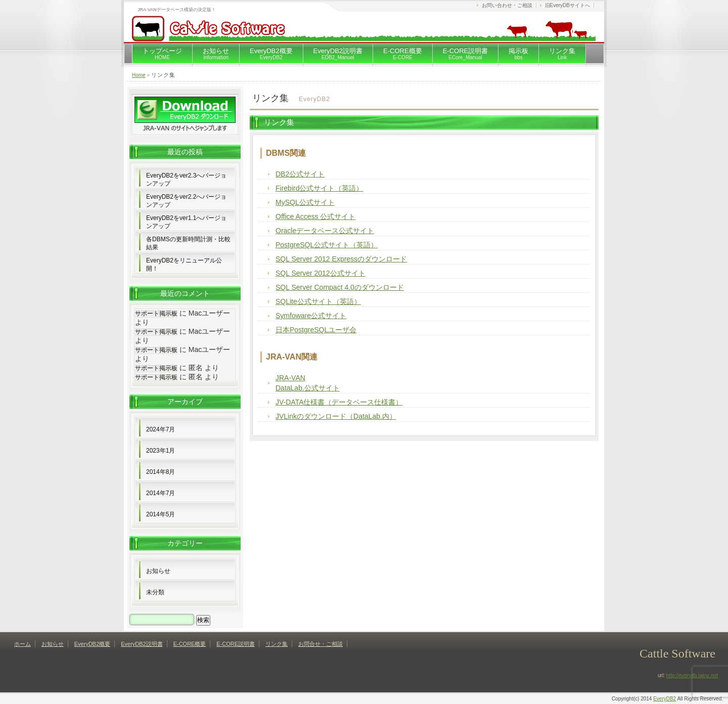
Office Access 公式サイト (315, 216)
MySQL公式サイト (305, 202)
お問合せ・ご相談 (321, 644)
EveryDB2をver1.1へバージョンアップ (186, 222)
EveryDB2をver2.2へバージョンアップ (186, 201)
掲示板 (518, 54)
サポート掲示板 (156, 314)
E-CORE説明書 (466, 54)
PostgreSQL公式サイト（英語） (327, 245)
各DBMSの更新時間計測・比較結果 (188, 243)
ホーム (22, 644)
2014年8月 (161, 472)
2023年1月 (161, 451)
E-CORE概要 (403, 54)
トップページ (162, 54)
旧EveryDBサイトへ (567, 5)
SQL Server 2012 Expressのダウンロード (341, 259)
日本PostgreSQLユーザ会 (316, 330)
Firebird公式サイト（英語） (319, 188)
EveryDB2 (665, 699)
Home (139, 75)
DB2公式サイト (300, 174)
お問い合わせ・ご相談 (507, 5)
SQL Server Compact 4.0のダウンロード (340, 287)
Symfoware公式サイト (311, 316)
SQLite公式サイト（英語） (318, 301)
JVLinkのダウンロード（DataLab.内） (336, 416)
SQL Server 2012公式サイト (321, 273)
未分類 (155, 592)
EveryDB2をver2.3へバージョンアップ (186, 180)
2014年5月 (161, 514)
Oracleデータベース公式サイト (325, 231)
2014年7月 (161, 493)
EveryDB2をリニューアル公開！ (184, 265)
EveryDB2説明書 (338, 54)
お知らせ (216, 54)
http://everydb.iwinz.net (692, 675)
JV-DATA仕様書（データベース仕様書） (339, 402)
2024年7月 (161, 429)
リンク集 (562, 54)
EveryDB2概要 (271, 54)
